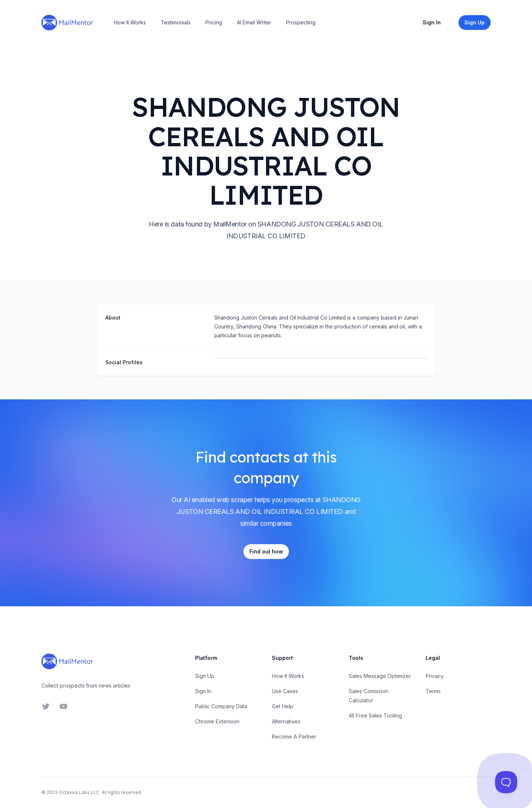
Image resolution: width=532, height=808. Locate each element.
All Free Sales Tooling (375, 715)
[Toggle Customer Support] (506, 782)
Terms (433, 691)
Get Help (283, 706)
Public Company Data (221, 706)
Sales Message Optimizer (380, 676)
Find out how (266, 551)
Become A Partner (294, 737)
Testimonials (176, 22)
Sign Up (205, 676)
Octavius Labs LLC (79, 792)
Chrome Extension (217, 721)
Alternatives (286, 721)
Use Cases (285, 691)
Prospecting (301, 22)
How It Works (130, 22)
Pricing (214, 22)
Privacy (435, 676)
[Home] (67, 23)
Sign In (432, 22)
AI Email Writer (254, 22)
